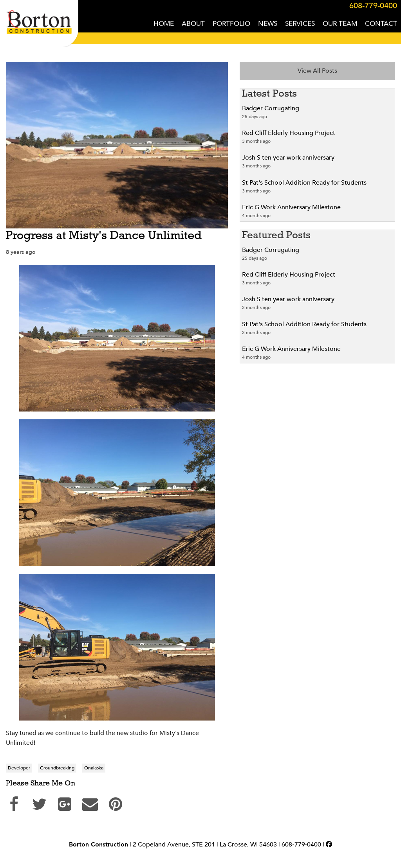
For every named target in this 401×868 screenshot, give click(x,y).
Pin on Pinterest (117, 802)
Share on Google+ (67, 802)
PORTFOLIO (231, 24)
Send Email (92, 802)
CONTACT (381, 24)
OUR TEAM (340, 24)
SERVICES (300, 24)
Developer (19, 768)
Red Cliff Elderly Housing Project (289, 133)
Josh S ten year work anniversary (288, 158)
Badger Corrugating (271, 108)
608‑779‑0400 (301, 845)
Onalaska (94, 768)
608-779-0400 (373, 6)
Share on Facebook (16, 802)
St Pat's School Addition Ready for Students (304, 183)
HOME (164, 24)
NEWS (268, 24)
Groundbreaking (57, 768)
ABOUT (193, 24)
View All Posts (317, 71)
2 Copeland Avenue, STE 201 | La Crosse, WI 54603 (205, 845)
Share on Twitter (41, 802)
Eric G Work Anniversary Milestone (291, 207)
